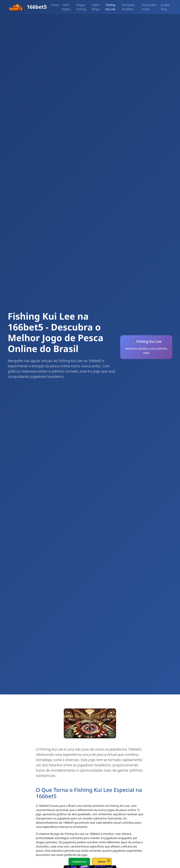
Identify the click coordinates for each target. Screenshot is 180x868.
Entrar (102, 862)
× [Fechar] (109, 860)
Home (55, 5)
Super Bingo (96, 7)
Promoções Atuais (149, 7)
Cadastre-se (79, 862)
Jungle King (165, 7)
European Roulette (128, 7)
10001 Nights (66, 7)
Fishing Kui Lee (110, 7)
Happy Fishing (81, 7)
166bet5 (27, 7)
